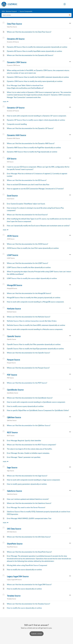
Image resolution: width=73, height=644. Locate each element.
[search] (36, 15)
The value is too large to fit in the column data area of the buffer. (30, 449)
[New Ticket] (37, 634)
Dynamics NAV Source (16, 135)
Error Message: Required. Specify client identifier (24, 441)
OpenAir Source (14, 336)
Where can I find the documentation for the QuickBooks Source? (30, 398)
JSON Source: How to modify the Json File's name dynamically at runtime (33, 248)
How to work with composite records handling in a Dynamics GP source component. (37, 116)
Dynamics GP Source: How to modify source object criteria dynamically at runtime (36, 120)
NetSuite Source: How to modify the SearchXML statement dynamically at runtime (36, 325)
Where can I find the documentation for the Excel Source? (27, 215)
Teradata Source (14, 596)
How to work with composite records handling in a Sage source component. (34, 480)
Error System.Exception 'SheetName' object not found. (26, 204)
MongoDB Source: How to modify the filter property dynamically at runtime (34, 298)
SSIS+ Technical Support (9, 11)
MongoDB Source (15, 285)
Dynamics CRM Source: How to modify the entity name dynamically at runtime (35, 81)
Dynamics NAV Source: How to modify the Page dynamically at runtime (32, 152)
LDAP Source (13, 255)
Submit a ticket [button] (37, 634)
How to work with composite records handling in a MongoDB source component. (35, 302)
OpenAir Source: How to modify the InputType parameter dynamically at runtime (35, 349)
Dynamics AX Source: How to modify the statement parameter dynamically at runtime (37, 47)
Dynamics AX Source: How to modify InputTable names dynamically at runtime (34, 51)
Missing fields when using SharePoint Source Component (27, 565)
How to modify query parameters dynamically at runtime (27, 484)
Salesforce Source (14, 491)
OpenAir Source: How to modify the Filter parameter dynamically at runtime (34, 344)
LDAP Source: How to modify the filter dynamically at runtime (29, 267)
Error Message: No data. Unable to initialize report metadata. (28, 453)
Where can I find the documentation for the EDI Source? (27, 180)
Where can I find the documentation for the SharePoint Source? (29, 552)
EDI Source (12, 159)
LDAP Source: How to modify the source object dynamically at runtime (32, 278)
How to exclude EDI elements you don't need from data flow (28, 184)
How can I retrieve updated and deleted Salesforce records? (28, 499)
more (6, 101)
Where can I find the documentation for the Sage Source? (27, 476)
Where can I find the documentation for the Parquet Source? (28, 368)
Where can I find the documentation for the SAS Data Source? (29, 537)
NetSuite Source (14, 309)
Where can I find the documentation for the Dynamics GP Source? (30, 128)
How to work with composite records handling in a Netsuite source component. (35, 329)
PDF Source (12, 375)
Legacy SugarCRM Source (18, 576)
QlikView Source (14, 417)
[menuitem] (65, 4)
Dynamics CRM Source (17, 62)
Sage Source (12, 468)
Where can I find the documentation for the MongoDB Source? (29, 293)
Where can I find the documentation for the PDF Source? (27, 383)
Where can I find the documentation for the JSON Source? (27, 244)
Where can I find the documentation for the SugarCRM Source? (29, 585)
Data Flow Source (14, 24)
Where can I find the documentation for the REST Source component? (31, 445)
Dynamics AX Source (16, 39)
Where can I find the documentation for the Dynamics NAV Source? (31, 143)
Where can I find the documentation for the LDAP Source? (27, 263)
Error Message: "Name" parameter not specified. (24, 457)
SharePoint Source (15, 544)
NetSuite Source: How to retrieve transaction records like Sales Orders (32, 321)
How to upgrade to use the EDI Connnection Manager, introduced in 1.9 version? (35, 189)
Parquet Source (13, 360)
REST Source (12, 432)
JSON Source (13, 236)
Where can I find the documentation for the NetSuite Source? (29, 317)
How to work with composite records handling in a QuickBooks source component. (36, 402)
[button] (65, 4)
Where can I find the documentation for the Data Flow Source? (29, 32)
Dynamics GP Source (16, 108)
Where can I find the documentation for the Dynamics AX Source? (30, 55)
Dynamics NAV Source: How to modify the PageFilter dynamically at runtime (34, 148)
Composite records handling (17, 124)
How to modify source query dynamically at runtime (25, 406)
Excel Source (12, 196)
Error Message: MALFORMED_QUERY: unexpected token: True (29, 518)
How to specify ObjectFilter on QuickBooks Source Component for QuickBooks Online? (38, 410)
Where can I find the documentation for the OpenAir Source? (28, 353)
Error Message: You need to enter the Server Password (26, 507)
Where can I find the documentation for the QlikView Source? (29, 425)
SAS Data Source (14, 529)
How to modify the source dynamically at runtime (24, 570)
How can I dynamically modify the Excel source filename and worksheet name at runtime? (38, 226)
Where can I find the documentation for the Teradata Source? (28, 604)
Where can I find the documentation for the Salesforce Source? (29, 503)
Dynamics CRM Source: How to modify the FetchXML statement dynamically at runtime (38, 77)
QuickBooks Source (15, 390)
